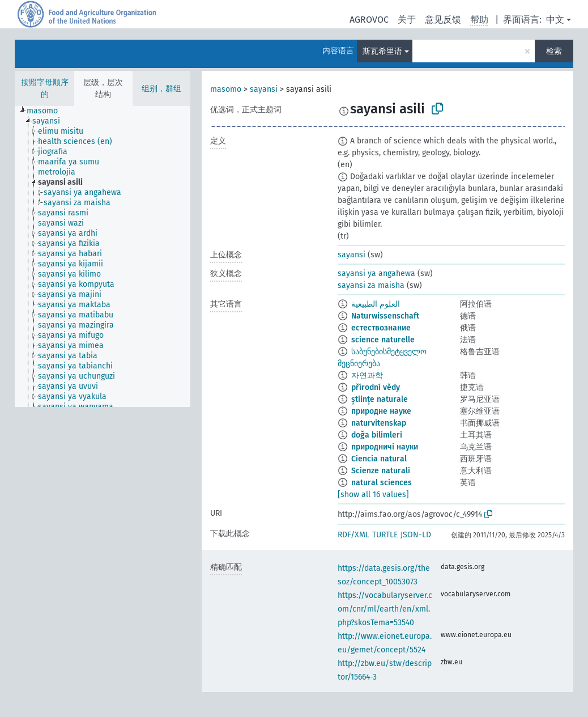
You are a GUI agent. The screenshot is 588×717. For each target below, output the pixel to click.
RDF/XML (353, 535)
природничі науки (385, 447)
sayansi (264, 89)
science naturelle (383, 340)
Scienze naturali (381, 471)
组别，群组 (161, 89)
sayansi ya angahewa (376, 273)
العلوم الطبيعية (376, 304)
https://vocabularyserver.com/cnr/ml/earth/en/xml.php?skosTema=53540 (385, 609)
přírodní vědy (376, 387)
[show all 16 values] (373, 495)
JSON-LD (416, 535)
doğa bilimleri (377, 435)
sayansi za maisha (371, 285)
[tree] (103, 256)
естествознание (381, 328)
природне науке (381, 411)
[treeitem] (47, 111)
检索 (554, 51)
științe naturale (380, 399)
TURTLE (385, 535)
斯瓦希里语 (382, 51)
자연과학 (367, 376)
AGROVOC (369, 20)
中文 (555, 20)
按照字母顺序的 (45, 88)
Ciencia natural (379, 459)
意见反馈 (443, 20)
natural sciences (382, 483)
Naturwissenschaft (385, 316)
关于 (407, 20)
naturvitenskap (379, 423)
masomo (226, 89)
